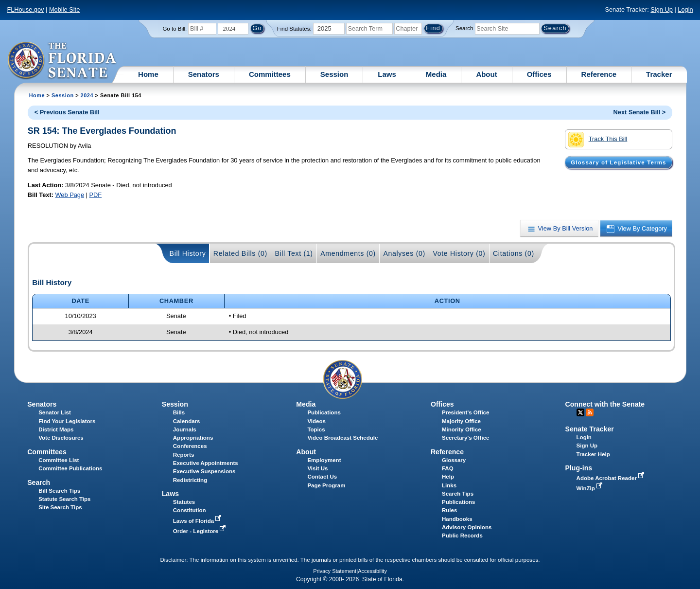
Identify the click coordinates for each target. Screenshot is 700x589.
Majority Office (461, 421)
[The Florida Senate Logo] (62, 61)
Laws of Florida (198, 521)
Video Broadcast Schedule (342, 438)
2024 (87, 95)
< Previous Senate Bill (67, 112)
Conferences (190, 446)
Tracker (659, 74)
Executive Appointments (206, 463)
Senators (204, 74)
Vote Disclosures (61, 438)
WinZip (590, 488)
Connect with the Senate (605, 404)
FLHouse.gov (25, 9)
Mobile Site (64, 9)
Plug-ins (579, 468)
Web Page (70, 195)
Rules (449, 510)
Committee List (59, 460)
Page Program (326, 485)
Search (464, 28)
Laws (387, 74)
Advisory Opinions (467, 527)
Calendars (187, 421)
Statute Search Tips (64, 499)
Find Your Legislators (67, 421)
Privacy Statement (335, 571)
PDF (95, 195)
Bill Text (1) (294, 253)
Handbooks (457, 519)
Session (334, 74)
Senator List (55, 412)
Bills (179, 412)
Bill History (188, 253)
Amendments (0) (348, 253)
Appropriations (193, 438)
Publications (324, 412)
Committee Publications (70, 468)
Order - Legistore (201, 531)
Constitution (190, 510)
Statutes (184, 502)
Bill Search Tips (59, 491)
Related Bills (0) (240, 253)
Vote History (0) (459, 253)
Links (449, 485)
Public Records (462, 535)
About (486, 74)
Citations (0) (514, 253)
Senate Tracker (590, 429)
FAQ (448, 468)
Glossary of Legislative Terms (618, 162)
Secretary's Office (465, 438)
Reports (184, 455)
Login (685, 9)
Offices (539, 74)
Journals (185, 429)
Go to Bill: (175, 29)
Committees (270, 74)
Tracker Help (593, 454)
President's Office (465, 412)
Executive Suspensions (204, 471)
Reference (599, 74)
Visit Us (317, 468)
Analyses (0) (404, 253)
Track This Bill (598, 140)
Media (436, 74)
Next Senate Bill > (640, 112)
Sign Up (662, 9)
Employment (324, 460)
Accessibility (372, 571)
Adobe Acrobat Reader (612, 478)
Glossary (454, 460)
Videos (316, 421)
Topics (316, 429)
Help (448, 477)
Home (148, 74)
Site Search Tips (60, 507)
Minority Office (462, 429)
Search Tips (458, 494)
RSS (590, 412)
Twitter (580, 412)
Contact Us (322, 477)
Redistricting (190, 480)
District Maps (56, 429)
